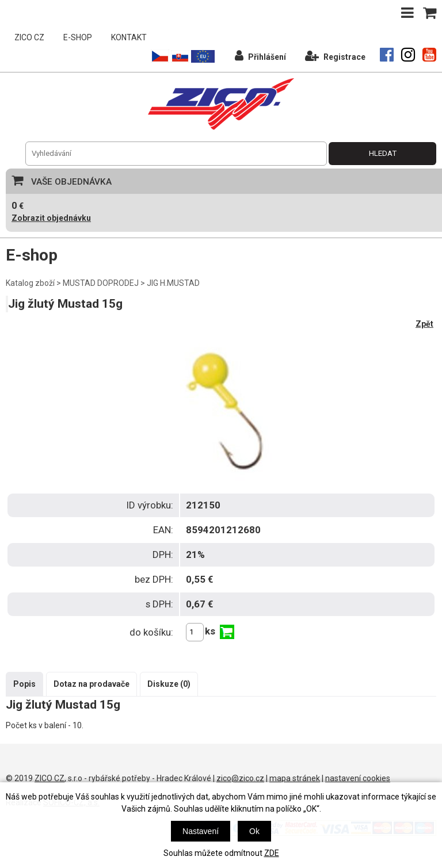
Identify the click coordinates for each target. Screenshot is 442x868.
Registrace (335, 56)
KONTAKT (129, 37)
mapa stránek (295, 778)
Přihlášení (260, 56)
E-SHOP (78, 37)
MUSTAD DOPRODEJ (101, 283)
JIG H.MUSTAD (173, 283)
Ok (254, 831)
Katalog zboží (30, 283)
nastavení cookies (358, 778)
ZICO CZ (29, 37)
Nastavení (201, 831)
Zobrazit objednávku (51, 218)
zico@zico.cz (240, 778)
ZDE (272, 853)
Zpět (424, 324)
